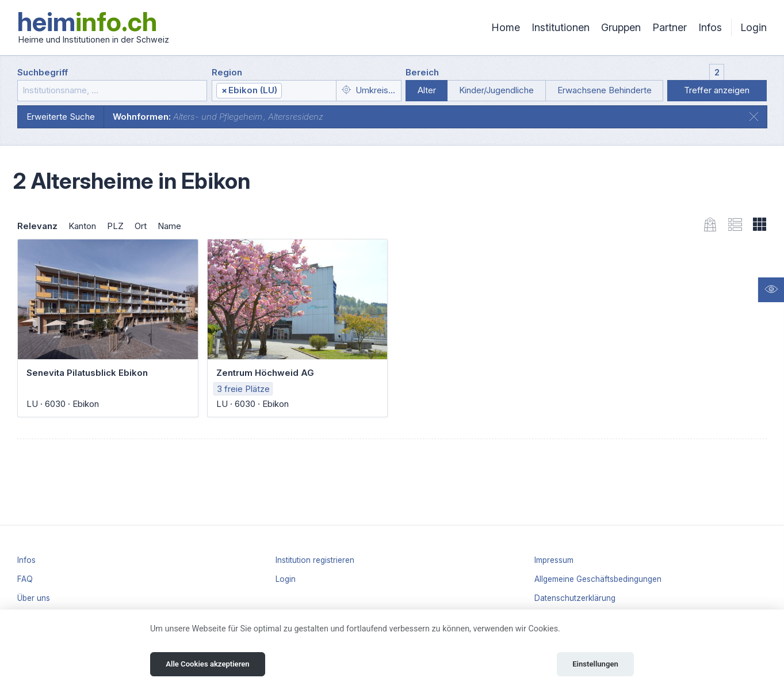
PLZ (115, 226)
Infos (710, 27)
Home (506, 27)
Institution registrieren (315, 560)
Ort (141, 226)
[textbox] (308, 91)
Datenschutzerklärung (575, 598)
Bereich (422, 72)
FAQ (25, 579)
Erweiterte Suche (61, 117)
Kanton (82, 226)
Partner (670, 27)
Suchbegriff (43, 72)
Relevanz (37, 226)
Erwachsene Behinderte (605, 90)
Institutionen (561, 27)
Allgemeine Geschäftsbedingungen (598, 579)
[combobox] (274, 91)
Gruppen (621, 27)
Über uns (34, 598)
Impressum (554, 560)
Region (227, 72)
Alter (427, 90)
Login (754, 27)
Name (169, 226)
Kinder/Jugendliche (496, 90)
